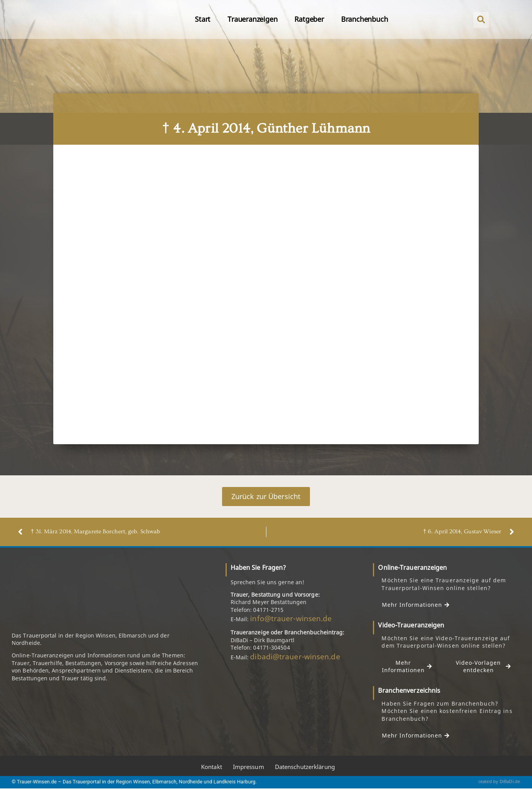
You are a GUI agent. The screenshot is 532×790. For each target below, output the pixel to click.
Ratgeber (309, 19)
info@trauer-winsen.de (291, 619)
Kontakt (212, 767)
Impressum (248, 767)
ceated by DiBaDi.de (499, 782)
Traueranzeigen (252, 19)
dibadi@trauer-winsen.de (295, 657)
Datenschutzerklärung (305, 767)
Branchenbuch (365, 19)
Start (203, 19)
